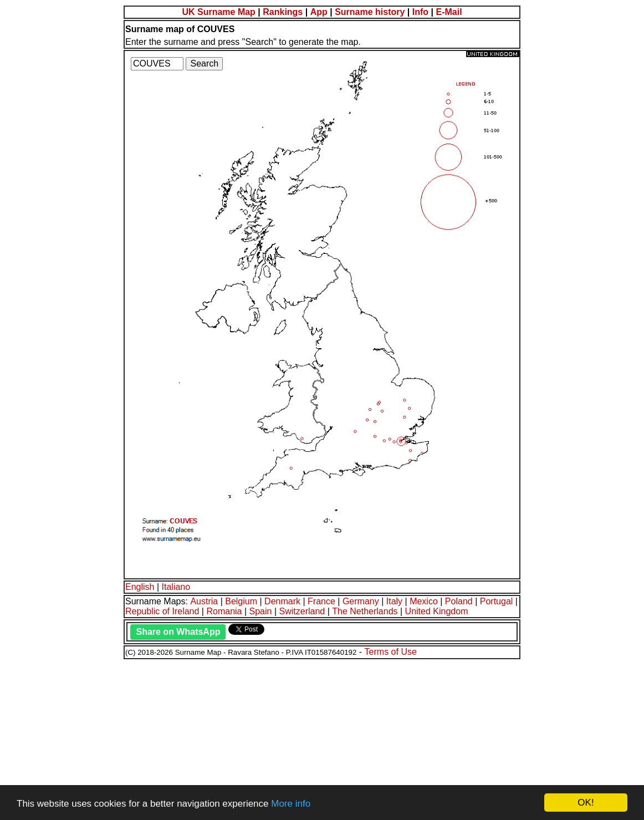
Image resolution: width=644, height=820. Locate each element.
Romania (224, 611)
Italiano (176, 587)
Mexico (424, 601)
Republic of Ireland (162, 611)
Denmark (282, 601)
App (319, 12)
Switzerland (302, 611)
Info (420, 12)
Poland (459, 601)
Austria (204, 601)
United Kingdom (437, 611)
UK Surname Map (218, 12)
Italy (394, 601)
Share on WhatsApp (178, 632)
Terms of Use (391, 652)
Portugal (497, 601)
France (321, 601)
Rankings (283, 12)
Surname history (370, 12)
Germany (361, 601)
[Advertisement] (322, 738)
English (140, 587)
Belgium (241, 601)
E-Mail (449, 12)
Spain (261, 611)
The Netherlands (365, 611)
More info (291, 804)
